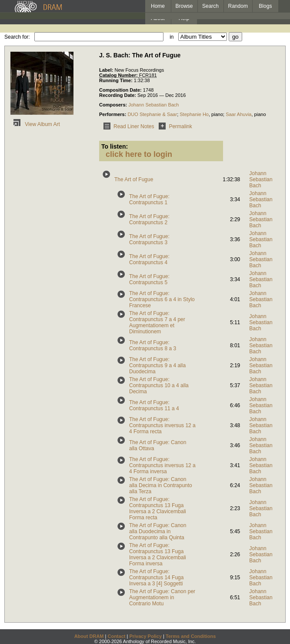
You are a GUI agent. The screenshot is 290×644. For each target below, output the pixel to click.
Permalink (174, 126)
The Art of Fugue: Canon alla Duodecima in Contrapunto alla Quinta (158, 531)
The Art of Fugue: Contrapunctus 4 (149, 259)
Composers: (114, 105)
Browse (184, 6)
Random (238, 6)
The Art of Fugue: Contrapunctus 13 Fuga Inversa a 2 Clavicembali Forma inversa (158, 554)
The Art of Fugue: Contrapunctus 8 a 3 (153, 345)
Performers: (113, 114)
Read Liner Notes (127, 126)
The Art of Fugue (134, 179)
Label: (107, 70)
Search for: (17, 37)
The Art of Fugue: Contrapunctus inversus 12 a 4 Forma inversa (162, 465)
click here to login (139, 154)
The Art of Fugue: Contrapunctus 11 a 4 (154, 405)
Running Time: (117, 80)
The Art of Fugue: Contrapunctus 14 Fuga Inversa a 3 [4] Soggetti (156, 578)
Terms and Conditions (191, 636)
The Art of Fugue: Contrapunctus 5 (149, 279)
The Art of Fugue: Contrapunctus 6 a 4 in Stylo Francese (162, 299)
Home (158, 6)
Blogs (265, 6)
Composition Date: (121, 90)
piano (217, 114)
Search (210, 6)
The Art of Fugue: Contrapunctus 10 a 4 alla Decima (159, 385)
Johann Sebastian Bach (153, 105)
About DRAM (89, 636)
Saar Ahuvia (238, 114)
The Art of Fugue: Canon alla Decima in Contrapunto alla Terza (161, 485)
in (172, 37)
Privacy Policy (145, 636)
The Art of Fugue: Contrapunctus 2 (149, 219)
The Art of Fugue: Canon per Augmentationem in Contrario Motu (162, 598)
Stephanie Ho (194, 114)
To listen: (115, 146)
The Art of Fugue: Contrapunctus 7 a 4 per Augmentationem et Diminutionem (157, 322)
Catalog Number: (119, 75)
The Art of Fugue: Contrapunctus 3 (149, 239)
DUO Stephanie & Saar (152, 114)
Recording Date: (118, 95)
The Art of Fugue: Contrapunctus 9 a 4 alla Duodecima (157, 365)
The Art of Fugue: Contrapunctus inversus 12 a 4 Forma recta (162, 425)
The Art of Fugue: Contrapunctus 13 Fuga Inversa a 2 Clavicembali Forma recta (158, 508)
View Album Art (35, 124)
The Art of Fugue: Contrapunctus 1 (149, 199)
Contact (116, 636)
